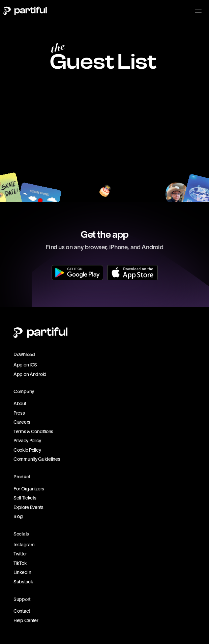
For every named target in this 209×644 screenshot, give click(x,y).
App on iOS (25, 365)
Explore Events (28, 507)
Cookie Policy (27, 450)
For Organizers (29, 489)
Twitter (20, 554)
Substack (23, 582)
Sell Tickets (25, 498)
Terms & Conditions (33, 431)
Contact (22, 611)
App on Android (30, 374)
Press (19, 413)
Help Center (26, 620)
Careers (22, 422)
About (20, 404)
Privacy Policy (27, 441)
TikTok (20, 563)
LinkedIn (22, 572)
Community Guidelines (37, 459)
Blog (18, 516)
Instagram (24, 545)
